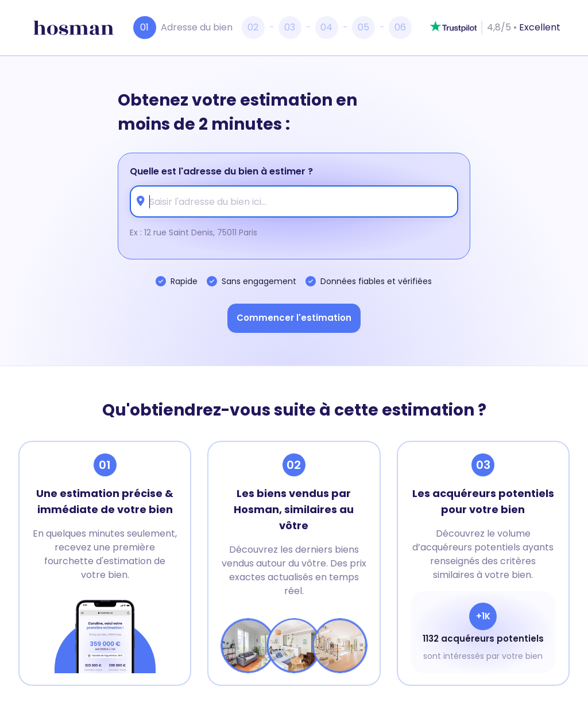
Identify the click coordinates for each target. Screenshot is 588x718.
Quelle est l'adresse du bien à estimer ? (221, 171)
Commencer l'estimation (294, 318)
